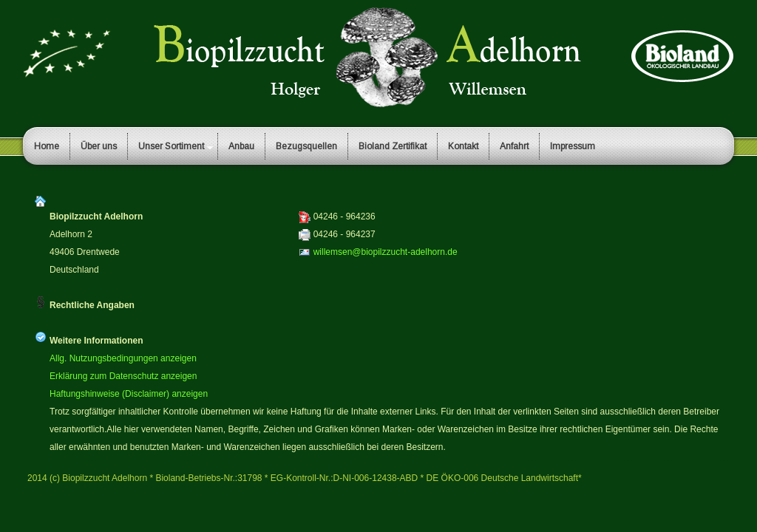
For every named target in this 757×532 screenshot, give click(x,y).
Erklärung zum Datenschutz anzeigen (123, 376)
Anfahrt (514, 146)
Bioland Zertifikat (393, 146)
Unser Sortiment (171, 146)
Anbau (241, 146)
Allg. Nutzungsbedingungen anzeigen (123, 358)
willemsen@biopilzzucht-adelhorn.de (386, 252)
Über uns (99, 146)
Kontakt (463, 146)
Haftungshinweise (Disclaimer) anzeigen (129, 394)
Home (47, 146)
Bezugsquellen (306, 146)
